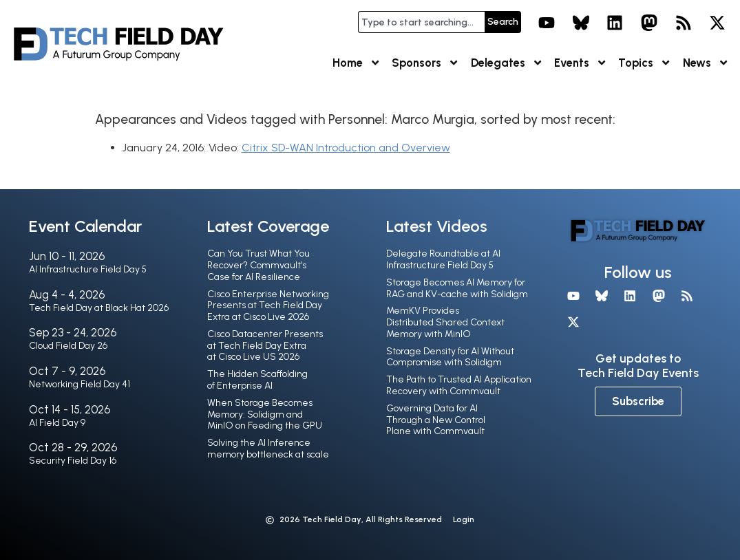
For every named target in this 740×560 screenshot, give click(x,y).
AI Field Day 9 (57, 423)
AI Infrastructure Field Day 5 (88, 269)
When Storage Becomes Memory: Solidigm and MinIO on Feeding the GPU (265, 414)
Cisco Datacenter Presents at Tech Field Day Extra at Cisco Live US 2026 (265, 346)
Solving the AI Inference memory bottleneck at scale (268, 449)
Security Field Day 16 (73, 461)
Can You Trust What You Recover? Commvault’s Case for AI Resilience (258, 265)
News (706, 63)
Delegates (507, 63)
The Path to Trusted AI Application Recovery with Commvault (459, 385)
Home (357, 63)
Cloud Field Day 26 (68, 346)
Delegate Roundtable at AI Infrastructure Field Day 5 (443, 259)
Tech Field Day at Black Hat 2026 (99, 308)
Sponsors (425, 63)
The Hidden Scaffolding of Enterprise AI (257, 380)
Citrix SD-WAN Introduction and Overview (346, 148)
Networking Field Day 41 (80, 384)
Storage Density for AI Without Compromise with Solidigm (450, 357)
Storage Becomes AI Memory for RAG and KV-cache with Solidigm (457, 288)
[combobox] (421, 22)
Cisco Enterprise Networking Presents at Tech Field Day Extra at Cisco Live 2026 (268, 306)
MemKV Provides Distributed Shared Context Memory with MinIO (445, 322)
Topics (645, 63)
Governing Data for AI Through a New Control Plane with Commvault (436, 420)
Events (581, 63)
